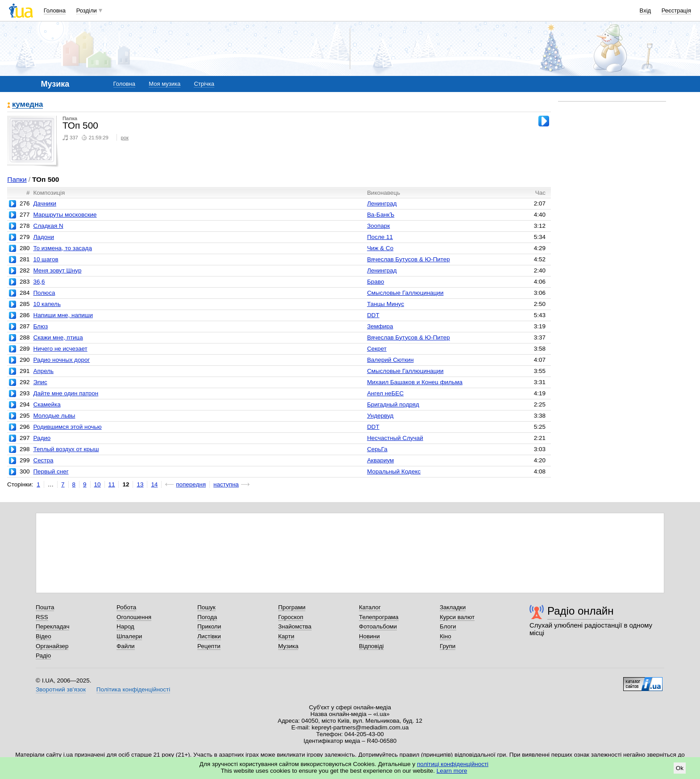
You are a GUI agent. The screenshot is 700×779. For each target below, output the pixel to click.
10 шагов (46, 259)
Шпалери (129, 636)
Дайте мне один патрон (66, 393)
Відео (44, 636)
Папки (17, 179)
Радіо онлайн (581, 611)
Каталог (370, 607)
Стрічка (204, 84)
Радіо (43, 655)
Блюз (40, 326)
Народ (125, 626)
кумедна (27, 105)
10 (98, 484)
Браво (375, 282)
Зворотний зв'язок (61, 689)
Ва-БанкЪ (381, 215)
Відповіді (371, 646)
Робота (126, 607)
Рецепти (209, 646)
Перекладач (52, 626)
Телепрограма (379, 617)
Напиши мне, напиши (63, 315)
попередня (191, 484)
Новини (369, 636)
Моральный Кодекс (394, 471)
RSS (42, 617)
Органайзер (52, 646)
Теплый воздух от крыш (66, 449)
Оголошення (134, 617)
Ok (680, 768)
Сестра (43, 460)
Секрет (377, 349)
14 (154, 484)
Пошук (206, 607)
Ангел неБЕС (385, 393)
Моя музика (165, 84)
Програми (292, 607)
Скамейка (47, 404)
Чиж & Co (380, 248)
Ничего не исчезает (60, 349)
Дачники (45, 203)
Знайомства (295, 626)
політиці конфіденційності (453, 764)
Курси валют (457, 617)
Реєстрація (676, 10)
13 (140, 484)
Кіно (446, 636)
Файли (126, 646)
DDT (373, 315)
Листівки (209, 636)
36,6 (39, 282)
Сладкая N (48, 226)
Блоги (448, 626)
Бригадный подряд (393, 404)
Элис (40, 382)
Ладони (44, 237)
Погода (207, 617)
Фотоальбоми (378, 626)
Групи (448, 646)
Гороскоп (291, 617)
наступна (226, 484)
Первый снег (51, 471)
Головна (55, 10)
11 (112, 484)
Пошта (45, 607)
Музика (288, 646)
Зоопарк (378, 226)
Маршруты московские (65, 215)
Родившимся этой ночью (67, 427)
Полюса (44, 293)
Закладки (453, 607)
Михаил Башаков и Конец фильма (415, 382)
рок (124, 138)
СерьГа (377, 449)
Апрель (43, 371)
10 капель (47, 304)
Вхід (646, 10)
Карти (286, 636)
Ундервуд (380, 416)
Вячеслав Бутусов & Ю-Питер (408, 259)
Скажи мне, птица (58, 337)
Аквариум (380, 460)
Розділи (87, 10)
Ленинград (382, 203)
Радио (42, 438)
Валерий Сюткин (390, 360)
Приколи (209, 626)
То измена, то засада (62, 248)
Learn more (452, 771)
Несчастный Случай (395, 438)
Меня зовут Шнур (57, 270)
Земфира (380, 326)
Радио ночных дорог (61, 360)
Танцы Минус (385, 304)
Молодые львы (54, 416)
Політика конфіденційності (133, 689)
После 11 (380, 237)
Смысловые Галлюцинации (405, 293)
